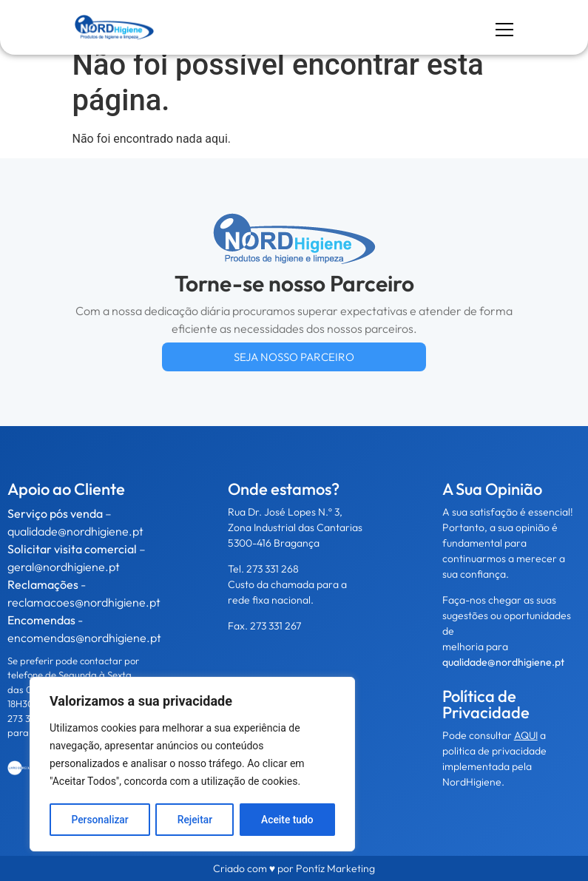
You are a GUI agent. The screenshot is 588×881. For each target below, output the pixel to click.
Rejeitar (195, 820)
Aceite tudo (288, 820)
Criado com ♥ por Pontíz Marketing (294, 868)
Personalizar (100, 820)
